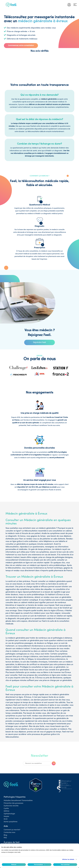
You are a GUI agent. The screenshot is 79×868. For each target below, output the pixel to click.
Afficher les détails (68, 859)
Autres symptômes (11, 822)
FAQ (5, 838)
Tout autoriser (65, 865)
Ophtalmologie (9, 814)
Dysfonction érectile (11, 806)
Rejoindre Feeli (40, 342)
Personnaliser (40, 865)
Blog (5, 835)
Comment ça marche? (12, 830)
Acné (6, 819)
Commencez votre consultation (21, 45)
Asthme (6, 811)
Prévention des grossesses (13, 803)
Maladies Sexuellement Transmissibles (18, 801)
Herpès (6, 816)
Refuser (14, 865)
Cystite (6, 809)
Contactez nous (9, 832)
